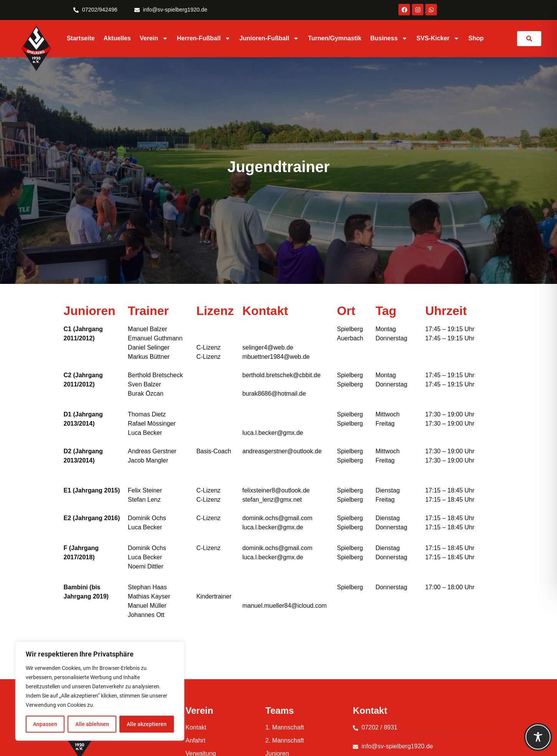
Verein (154, 38)
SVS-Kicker (438, 38)
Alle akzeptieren (147, 724)
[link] (529, 39)
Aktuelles (117, 38)
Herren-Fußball (204, 38)
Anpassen (45, 724)
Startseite (81, 38)
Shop (476, 38)
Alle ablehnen (92, 724)
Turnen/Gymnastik (335, 38)
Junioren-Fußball (269, 38)
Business (389, 38)
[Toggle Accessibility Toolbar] (538, 737)
